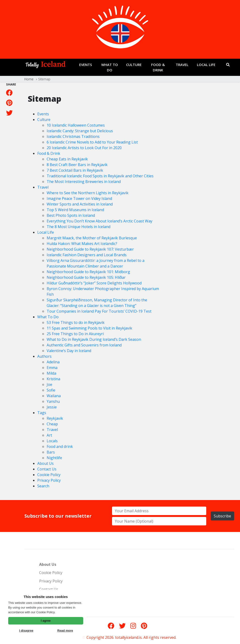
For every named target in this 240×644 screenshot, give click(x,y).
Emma (52, 368)
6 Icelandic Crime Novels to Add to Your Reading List (92, 142)
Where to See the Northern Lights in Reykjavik (88, 193)
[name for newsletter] (159, 521)
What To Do (110, 67)
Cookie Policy (49, 475)
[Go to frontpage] (45, 66)
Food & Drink (158, 67)
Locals (52, 441)
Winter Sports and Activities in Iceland (80, 204)
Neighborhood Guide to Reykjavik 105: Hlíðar (86, 277)
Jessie (52, 407)
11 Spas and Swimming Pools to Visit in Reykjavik (89, 328)
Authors (44, 356)
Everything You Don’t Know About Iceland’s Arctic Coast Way (99, 221)
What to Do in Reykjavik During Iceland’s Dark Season (94, 339)
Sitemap (44, 79)
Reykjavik (55, 418)
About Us (45, 463)
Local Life (206, 65)
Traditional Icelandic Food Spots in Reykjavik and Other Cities (100, 176)
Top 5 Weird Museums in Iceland (75, 210)
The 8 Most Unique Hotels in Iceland (79, 227)
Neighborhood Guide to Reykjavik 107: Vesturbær (90, 249)
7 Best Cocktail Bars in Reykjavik (75, 170)
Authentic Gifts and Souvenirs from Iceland (84, 345)
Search (43, 486)
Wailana (54, 396)
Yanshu (53, 401)
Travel (182, 65)
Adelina (53, 362)
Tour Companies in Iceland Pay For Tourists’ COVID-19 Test (99, 311)
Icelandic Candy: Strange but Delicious (80, 131)
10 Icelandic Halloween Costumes (76, 125)
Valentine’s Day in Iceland (69, 351)
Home (29, 79)
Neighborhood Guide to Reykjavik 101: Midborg (88, 272)
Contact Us (47, 469)
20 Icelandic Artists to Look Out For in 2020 (84, 148)
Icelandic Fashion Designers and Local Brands (87, 255)
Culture (134, 65)
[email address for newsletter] (159, 511)
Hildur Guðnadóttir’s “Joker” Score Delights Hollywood (94, 283)
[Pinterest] (9, 103)
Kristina (53, 379)
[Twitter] (9, 113)
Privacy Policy (49, 480)
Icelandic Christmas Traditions (73, 136)
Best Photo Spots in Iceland (71, 215)
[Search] (228, 65)
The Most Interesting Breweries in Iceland (84, 182)
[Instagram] (133, 626)
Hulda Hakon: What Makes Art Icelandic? (82, 244)
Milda (51, 373)
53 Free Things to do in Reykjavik (76, 322)
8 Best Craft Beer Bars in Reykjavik (77, 165)
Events (86, 65)
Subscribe (222, 516)
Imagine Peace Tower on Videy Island (79, 198)
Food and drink (60, 446)
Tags (42, 413)
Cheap (52, 424)
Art (49, 435)
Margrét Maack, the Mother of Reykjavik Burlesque (92, 238)
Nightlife (54, 458)
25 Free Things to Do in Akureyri (75, 334)
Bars (51, 452)
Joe (49, 384)
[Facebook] (9, 93)
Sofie (51, 390)
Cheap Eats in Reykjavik (67, 159)
